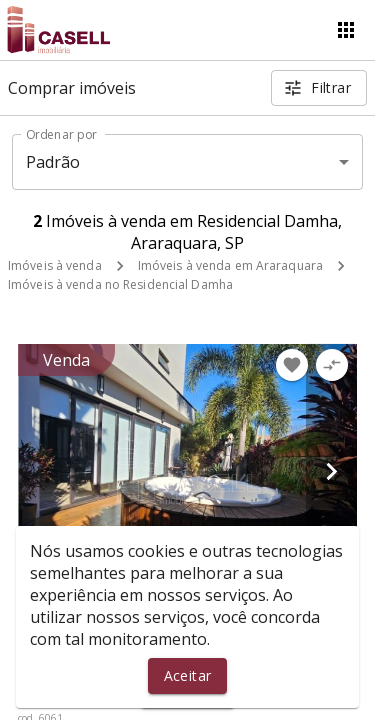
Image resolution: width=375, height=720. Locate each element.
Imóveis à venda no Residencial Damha (120, 284)
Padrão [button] (53, 162)
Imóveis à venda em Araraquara (230, 265)
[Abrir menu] (346, 30)
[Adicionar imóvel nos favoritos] (292, 365)
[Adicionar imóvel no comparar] (332, 365)
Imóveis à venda (55, 265)
